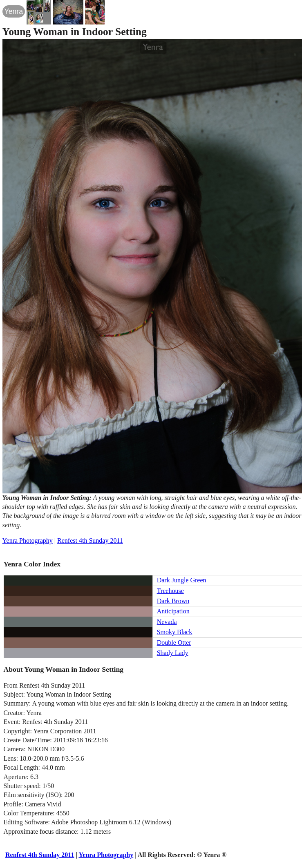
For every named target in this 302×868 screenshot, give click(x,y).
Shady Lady (173, 653)
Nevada (167, 622)
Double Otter (174, 643)
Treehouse (170, 591)
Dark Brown (173, 601)
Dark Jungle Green (182, 580)
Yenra (14, 11)
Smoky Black (175, 632)
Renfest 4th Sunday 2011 (90, 541)
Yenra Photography (28, 541)
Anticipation (173, 611)
